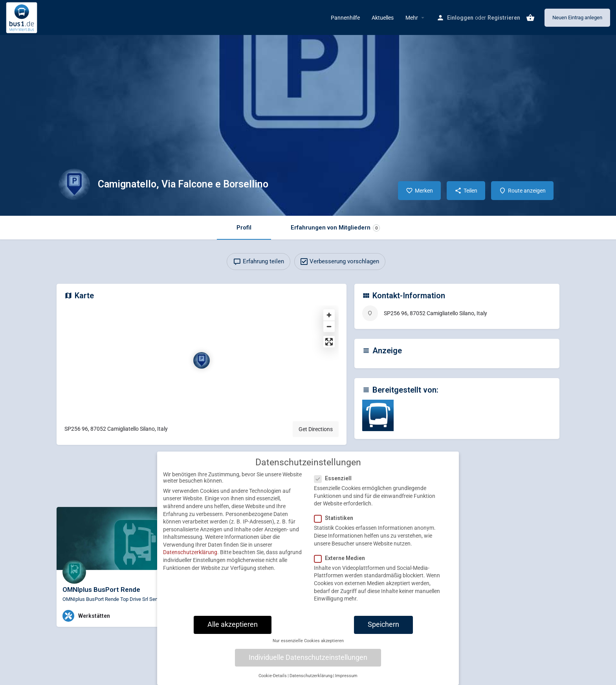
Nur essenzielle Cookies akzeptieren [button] (308, 645)
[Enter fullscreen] (329, 342)
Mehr (412, 18)
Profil (244, 228)
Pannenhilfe (345, 18)
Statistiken (336, 522)
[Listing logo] (74, 184)
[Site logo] (23, 17)
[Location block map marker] (202, 360)
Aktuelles (383, 18)
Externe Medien (342, 562)
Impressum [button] (346, 680)
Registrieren (504, 18)
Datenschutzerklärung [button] (311, 680)
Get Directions (316, 429)
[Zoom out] (329, 326)
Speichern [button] (383, 628)
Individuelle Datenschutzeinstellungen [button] (308, 661)
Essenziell (335, 482)
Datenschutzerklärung (190, 556)
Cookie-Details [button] (273, 680)
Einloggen (460, 18)
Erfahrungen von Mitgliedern (335, 228)
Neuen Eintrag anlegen (577, 17)
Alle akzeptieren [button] (233, 628)
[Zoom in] (329, 315)
